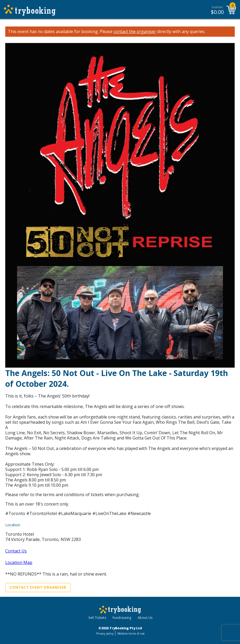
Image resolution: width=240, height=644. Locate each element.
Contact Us (16, 551)
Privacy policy (105, 634)
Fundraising (122, 618)
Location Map (19, 562)
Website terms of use (131, 634)
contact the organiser (135, 32)
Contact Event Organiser (38, 587)
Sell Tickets (97, 618)
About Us (145, 618)
